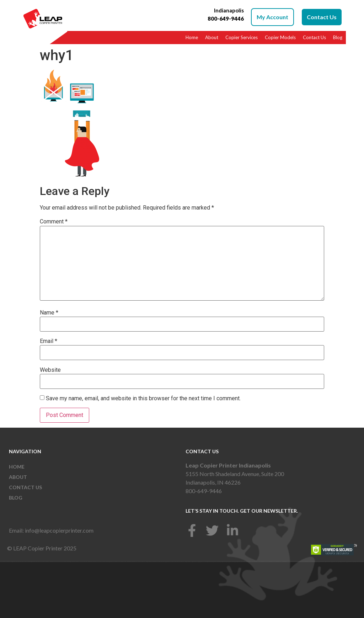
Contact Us (314, 37)
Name (49, 313)
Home (192, 37)
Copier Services (242, 37)
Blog (338, 37)
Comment (54, 222)
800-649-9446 (204, 491)
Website (50, 370)
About (212, 37)
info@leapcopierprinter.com (59, 530)
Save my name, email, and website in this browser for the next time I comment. (143, 398)
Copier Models (280, 37)
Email (49, 341)
